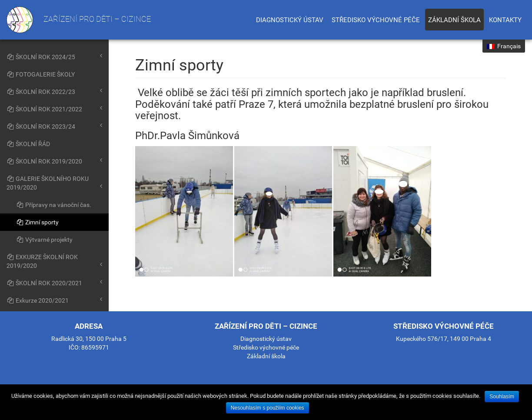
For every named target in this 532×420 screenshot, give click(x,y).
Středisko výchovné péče (376, 20)
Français (504, 46)
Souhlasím (502, 397)
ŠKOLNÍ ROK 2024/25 (54, 57)
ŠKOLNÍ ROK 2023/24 (54, 126)
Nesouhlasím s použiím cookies (268, 408)
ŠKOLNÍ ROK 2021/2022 (54, 109)
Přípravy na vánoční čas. (54, 205)
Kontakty (505, 20)
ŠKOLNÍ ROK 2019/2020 (54, 161)
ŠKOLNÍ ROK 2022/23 (54, 91)
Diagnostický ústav (290, 20)
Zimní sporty (37, 222)
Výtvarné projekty (44, 240)
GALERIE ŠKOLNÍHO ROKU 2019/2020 (54, 183)
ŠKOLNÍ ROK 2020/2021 (54, 283)
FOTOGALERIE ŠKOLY (41, 74)
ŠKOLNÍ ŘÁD (28, 144)
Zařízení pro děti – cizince (79, 20)
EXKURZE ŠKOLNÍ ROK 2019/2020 (54, 261)
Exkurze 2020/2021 (54, 300)
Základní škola (454, 20)
